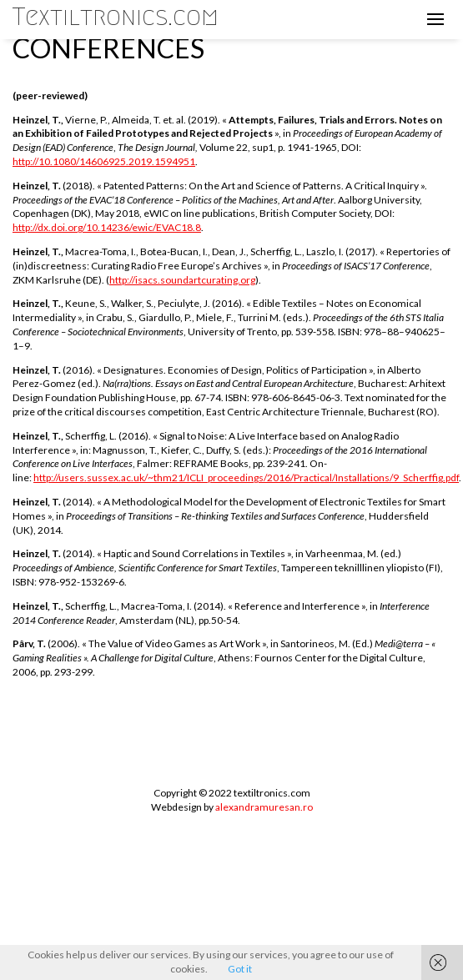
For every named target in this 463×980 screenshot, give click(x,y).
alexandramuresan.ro (264, 807)
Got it (240, 969)
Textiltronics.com (116, 17)
